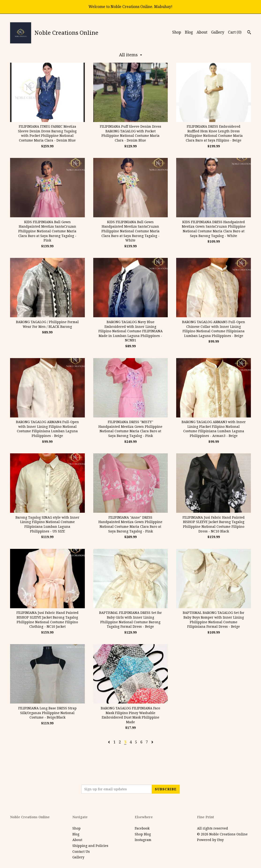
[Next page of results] (152, 742)
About (202, 32)
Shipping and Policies (90, 846)
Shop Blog (143, 834)
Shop (177, 32)
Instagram (143, 840)
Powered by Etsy (210, 840)
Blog (189, 32)
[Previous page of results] (109, 742)
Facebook (142, 828)
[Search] (249, 33)
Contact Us (81, 852)
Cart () (235, 32)
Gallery (218, 32)
